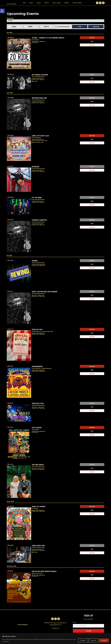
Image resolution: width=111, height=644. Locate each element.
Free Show (92, 103)
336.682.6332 (55, 633)
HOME (24, 5)
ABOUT (31, 5)
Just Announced (64, 31)
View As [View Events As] (10, 23)
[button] (2, 11)
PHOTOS (46, 5)
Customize (83, 640)
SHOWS (39, 5)
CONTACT (67, 5)
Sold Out (92, 79)
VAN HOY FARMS (77, 5)
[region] (55, 639)
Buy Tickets (92, 42)
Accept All (104, 640)
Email (74, 627)
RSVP (92, 46)
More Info (92, 50)
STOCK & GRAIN (56, 5)
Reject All (93, 640)
